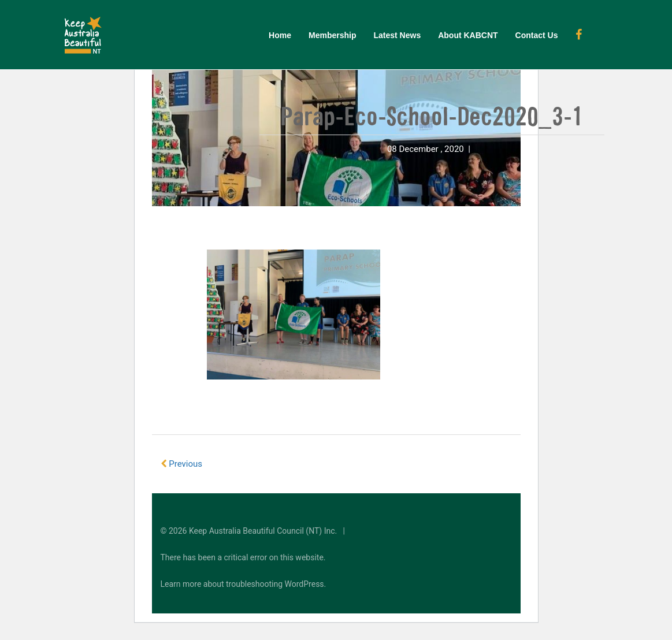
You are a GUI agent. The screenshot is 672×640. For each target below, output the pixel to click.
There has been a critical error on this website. (243, 557)
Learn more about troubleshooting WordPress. (244, 584)
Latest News (397, 35)
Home (280, 35)
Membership (332, 35)
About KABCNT (468, 35)
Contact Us (537, 35)
